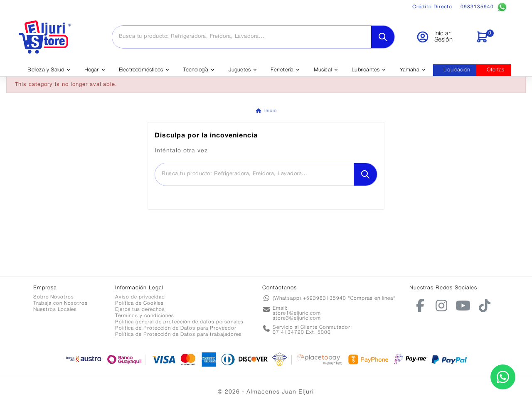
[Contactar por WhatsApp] (503, 377)
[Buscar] (242, 37)
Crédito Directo (432, 7)
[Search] (383, 37)
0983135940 (484, 7)
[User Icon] (441, 37)
